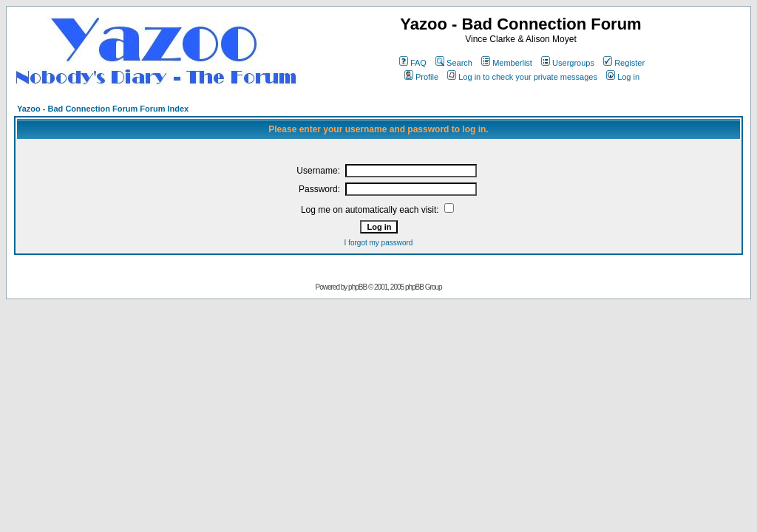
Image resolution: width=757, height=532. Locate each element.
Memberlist (507, 63)
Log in (623, 77)
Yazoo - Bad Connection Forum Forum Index (103, 109)
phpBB (357, 287)
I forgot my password (379, 243)
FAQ (413, 63)
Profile (421, 77)
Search (454, 63)
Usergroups (568, 63)
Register (624, 63)
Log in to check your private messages (522, 77)
